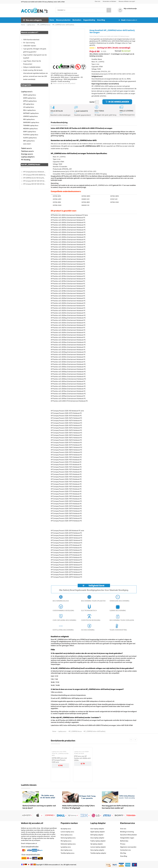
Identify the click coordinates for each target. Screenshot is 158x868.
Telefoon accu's (27, 151)
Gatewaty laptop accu (68, 844)
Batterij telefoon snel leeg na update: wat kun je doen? (39, 807)
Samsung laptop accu (68, 838)
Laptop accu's (27, 92)
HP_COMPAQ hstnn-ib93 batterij (63, 25)
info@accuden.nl (131, 20)
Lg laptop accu (66, 847)
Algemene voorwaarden (128, 847)
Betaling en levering (127, 832)
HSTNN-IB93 (112, 74)
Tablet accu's (26, 148)
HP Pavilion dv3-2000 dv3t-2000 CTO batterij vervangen (94, 642)
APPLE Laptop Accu (30, 101)
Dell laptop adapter (97, 835)
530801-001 (85, 199)
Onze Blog (101, 20)
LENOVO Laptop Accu (30, 116)
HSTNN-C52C (114, 202)
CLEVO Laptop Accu (30, 138)
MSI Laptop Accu (29, 119)
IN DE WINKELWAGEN (117, 102)
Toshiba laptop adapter (98, 853)
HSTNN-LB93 (131, 74)
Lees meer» (27, 144)
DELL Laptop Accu (29, 110)
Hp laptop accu (66, 829)
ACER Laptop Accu (30, 98)
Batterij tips (124, 841)
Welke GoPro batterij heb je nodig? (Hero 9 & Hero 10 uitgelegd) (78, 807)
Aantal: (92, 102)
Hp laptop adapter (97, 844)
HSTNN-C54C (57, 205)
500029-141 (85, 205)
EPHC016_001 (106, 72)
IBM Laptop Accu (29, 141)
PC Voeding (26, 160)
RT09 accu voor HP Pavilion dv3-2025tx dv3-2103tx (83, 758)
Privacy (123, 844)
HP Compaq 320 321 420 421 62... (34, 181)
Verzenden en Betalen (109, 1)
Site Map (123, 853)
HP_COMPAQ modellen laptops (78, 132)
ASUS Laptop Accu (30, 95)
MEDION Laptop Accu (30, 129)
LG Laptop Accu (29, 107)
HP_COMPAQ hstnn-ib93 (104, 185)
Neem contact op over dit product (63, 83)
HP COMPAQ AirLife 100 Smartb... (34, 178)
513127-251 (114, 199)
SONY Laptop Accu (30, 132)
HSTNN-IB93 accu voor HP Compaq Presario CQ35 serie (59, 760)
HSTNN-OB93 (121, 74)
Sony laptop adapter (97, 850)
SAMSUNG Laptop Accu (31, 123)
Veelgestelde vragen (127, 838)
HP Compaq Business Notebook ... (34, 172)
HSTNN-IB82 (57, 202)
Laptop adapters (28, 157)
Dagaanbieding (89, 20)
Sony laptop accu (67, 835)
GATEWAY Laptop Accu (31, 113)
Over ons (98, 1)
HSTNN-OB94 (114, 196)
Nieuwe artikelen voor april (127, 1)
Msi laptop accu (66, 841)
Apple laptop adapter (98, 832)
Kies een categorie (32, 20)
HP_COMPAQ (100, 62)
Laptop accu (31, 25)
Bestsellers (77, 20)
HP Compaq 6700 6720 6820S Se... (35, 175)
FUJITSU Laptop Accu (31, 135)
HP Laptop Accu (29, 104)
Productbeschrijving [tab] (59, 123)
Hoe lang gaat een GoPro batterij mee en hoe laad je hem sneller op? (118, 807)
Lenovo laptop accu (67, 832)
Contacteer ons (125, 850)
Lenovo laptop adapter (98, 847)
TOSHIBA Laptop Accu (31, 126)
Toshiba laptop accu (68, 853)
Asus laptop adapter (97, 838)
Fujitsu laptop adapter (98, 841)
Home (52, 20)
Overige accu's (27, 154)
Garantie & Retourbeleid (128, 835)
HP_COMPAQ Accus (44, 25)
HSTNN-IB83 (86, 202)
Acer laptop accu (66, 850)
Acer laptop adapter (97, 829)
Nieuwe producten (63, 20)
